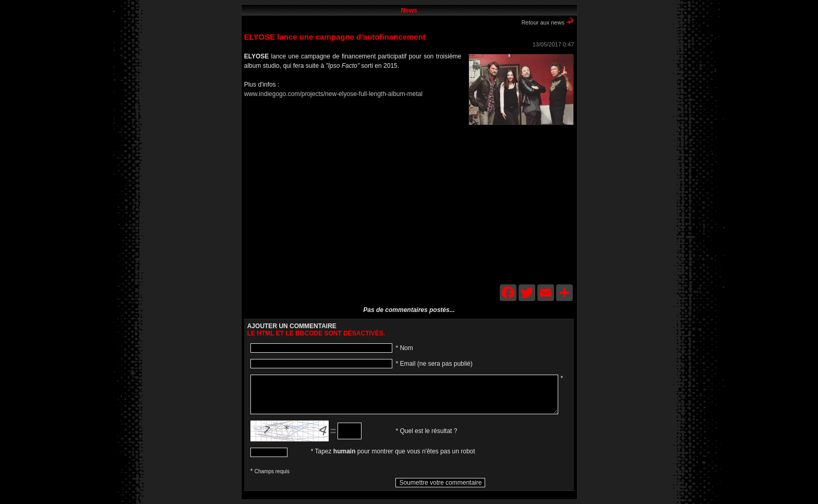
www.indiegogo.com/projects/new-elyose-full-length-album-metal (333, 94)
